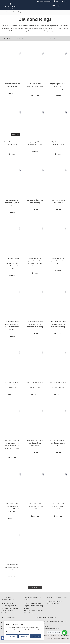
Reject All (24, 636)
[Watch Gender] (39, 38)
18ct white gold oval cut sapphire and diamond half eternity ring (58, 385)
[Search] (59, 6)
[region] (24, 631)
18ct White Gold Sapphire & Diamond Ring (12, 567)
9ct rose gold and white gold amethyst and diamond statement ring (35, 324)
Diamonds (9, 12)
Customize (12, 636)
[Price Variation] (35, 38)
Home (3, 12)
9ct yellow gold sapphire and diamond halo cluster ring (35, 443)
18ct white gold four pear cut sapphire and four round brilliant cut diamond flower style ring (12, 446)
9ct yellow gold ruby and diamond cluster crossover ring (58, 86)
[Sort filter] (20, 38)
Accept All (36, 636)
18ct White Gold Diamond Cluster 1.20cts (58, 506)
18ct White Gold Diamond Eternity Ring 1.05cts (35, 506)
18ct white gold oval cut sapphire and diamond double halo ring (35, 385)
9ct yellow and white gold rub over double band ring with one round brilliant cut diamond (12, 263)
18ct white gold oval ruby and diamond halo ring (35, 86)
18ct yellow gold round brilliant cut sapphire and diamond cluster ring (58, 324)
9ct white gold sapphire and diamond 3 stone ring (58, 443)
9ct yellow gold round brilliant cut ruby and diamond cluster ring (58, 144)
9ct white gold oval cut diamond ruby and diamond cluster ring (12, 144)
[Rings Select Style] (46, 38)
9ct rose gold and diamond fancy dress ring (12, 203)
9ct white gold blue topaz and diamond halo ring (58, 261)
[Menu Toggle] (54, 6)
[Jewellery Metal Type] (43, 38)
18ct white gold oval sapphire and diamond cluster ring (12, 385)
